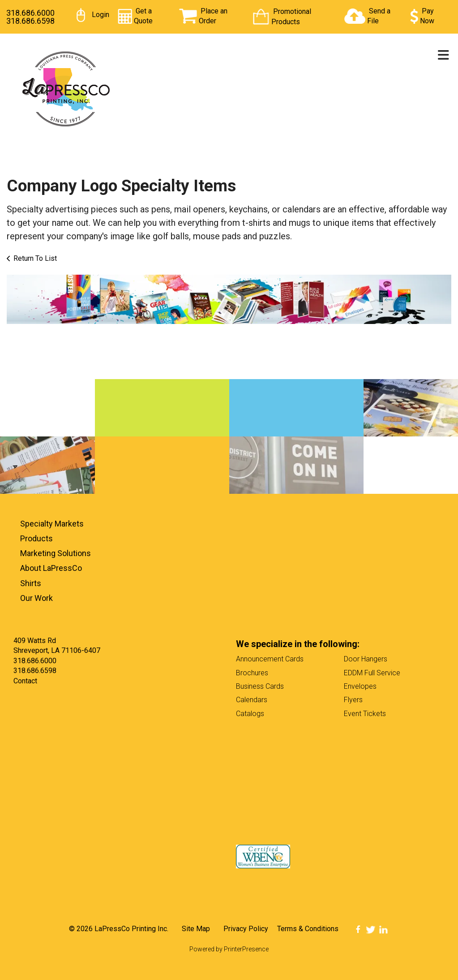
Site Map (196, 929)
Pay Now (427, 16)
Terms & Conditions (308, 929)
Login (101, 15)
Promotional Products (291, 16)
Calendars (252, 700)
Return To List (35, 258)
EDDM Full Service (372, 673)
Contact (25, 681)
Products (36, 538)
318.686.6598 (30, 21)
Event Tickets (365, 714)
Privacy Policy (246, 929)
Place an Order (213, 16)
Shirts (31, 583)
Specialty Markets (52, 524)
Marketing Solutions (56, 553)
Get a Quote (143, 16)
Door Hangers (366, 659)
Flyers (353, 700)
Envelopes (360, 686)
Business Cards (260, 686)
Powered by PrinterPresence (229, 949)
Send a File (379, 16)
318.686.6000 (30, 13)
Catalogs (250, 714)
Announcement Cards (270, 659)
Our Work (36, 598)
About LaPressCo (51, 568)
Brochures (252, 673)
